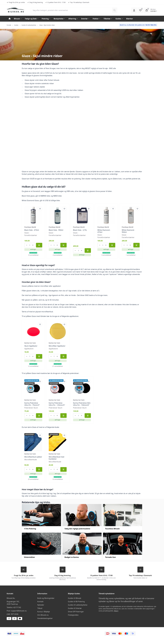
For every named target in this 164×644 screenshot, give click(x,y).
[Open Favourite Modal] (140, 10)
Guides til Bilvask (75, 598)
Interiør (85, 19)
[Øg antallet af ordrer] (33, 245)
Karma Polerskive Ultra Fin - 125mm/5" (57, 404)
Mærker (130, 19)
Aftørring (73, 19)
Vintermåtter (29, 557)
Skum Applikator (31, 346)
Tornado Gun (110, 557)
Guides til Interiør (75, 608)
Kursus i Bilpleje (44, 612)
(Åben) (116, 611)
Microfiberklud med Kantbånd (56, 458)
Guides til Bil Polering (76, 602)
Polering (46, 19)
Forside (9, 25)
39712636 (14, 614)
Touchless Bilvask (112, 529)
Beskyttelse (59, 19)
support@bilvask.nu (19, 611)
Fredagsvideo (73, 615)
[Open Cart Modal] (147, 10)
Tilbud (40, 608)
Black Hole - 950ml (56, 230)
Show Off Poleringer (76, 612)
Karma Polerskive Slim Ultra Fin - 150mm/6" (82, 404)
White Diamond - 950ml (128, 231)
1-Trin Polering (30, 529)
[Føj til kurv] (39, 245)
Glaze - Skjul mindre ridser (47, 25)
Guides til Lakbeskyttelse (29, 25)
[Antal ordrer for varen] (30, 245)
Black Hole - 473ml (32, 230)
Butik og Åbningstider (46, 598)
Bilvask (18, 19)
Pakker (97, 19)
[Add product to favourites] (40, 209)
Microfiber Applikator (57, 346)
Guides (119, 19)
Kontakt (40, 602)
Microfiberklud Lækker (33, 457)
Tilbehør (108, 19)
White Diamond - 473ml (104, 231)
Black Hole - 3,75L (80, 230)
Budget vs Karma (72, 557)
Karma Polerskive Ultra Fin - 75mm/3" (32, 404)
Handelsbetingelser (45, 618)
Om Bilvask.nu (43, 615)
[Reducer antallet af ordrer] (27, 245)
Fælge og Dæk (32, 19)
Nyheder (41, 605)
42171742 (17, 607)
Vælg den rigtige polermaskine (77, 529)
